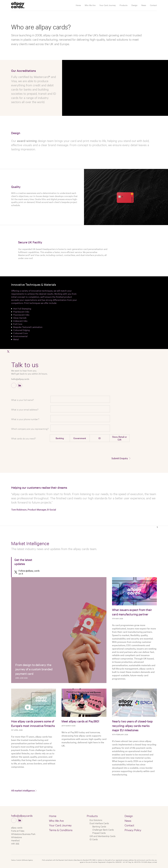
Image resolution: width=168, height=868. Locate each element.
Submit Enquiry (120, 458)
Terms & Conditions (61, 830)
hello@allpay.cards (20, 379)
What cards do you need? (23, 438)
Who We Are (90, 5)
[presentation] (109, 449)
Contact (153, 5)
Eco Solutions (96, 820)
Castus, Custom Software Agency (22, 860)
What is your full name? (22, 400)
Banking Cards (99, 826)
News (144, 5)
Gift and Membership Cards (102, 836)
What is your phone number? (25, 419)
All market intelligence (23, 790)
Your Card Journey (108, 5)
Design (134, 5)
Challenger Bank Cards (103, 830)
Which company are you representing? (30, 429)
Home (78, 5)
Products (124, 5)
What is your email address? (25, 409)
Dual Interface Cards (99, 823)
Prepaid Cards (99, 833)
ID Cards (94, 839)
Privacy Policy (133, 830)
